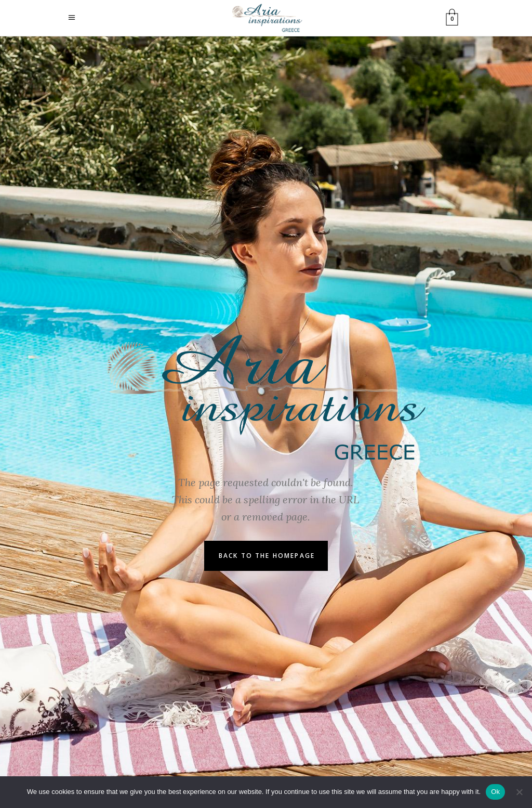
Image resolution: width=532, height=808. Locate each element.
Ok (495, 792)
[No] (519, 792)
